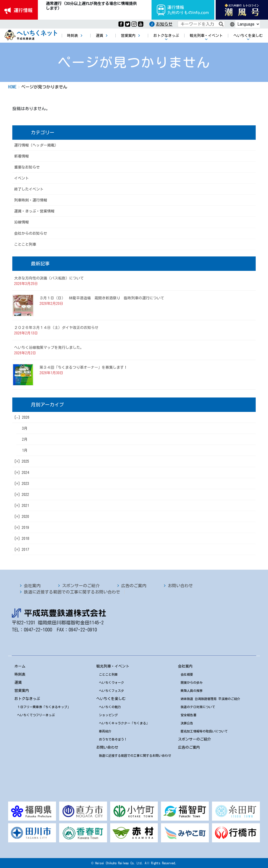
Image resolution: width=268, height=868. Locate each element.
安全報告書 (188, 715)
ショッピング (108, 715)
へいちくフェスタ (111, 691)
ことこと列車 (25, 244)
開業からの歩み (192, 682)
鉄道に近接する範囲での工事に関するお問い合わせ (72, 592)
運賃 (18, 682)
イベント (21, 178)
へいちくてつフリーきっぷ (36, 715)
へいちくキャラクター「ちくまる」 (124, 723)
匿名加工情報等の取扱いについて (204, 731)
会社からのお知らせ (31, 233)
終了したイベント (29, 189)
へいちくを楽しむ (111, 699)
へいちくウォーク (111, 682)
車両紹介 (105, 731)
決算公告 (187, 723)
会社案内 (32, 586)
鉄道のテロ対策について (198, 707)
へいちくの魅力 (110, 707)
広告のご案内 (134, 586)
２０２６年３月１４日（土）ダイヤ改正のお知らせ (56, 328)
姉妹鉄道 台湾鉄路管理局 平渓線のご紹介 (210, 699)
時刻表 (20, 674)
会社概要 (187, 674)
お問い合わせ (180, 586)
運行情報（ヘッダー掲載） (36, 145)
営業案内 (22, 691)
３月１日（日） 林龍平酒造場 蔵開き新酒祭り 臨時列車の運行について (102, 298)
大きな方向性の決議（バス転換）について (49, 278)
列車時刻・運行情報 (31, 200)
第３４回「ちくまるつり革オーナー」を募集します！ (83, 367)
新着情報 (21, 156)
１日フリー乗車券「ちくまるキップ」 (44, 707)
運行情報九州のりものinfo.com (183, 10)
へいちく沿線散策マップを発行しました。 (49, 348)
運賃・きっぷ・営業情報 (34, 211)
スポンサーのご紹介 (81, 586)
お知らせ (164, 24)
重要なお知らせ (27, 167)
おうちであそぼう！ (113, 739)
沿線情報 (21, 222)
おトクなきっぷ (27, 699)
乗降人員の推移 (192, 691)
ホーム (20, 666)
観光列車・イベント (113, 666)
